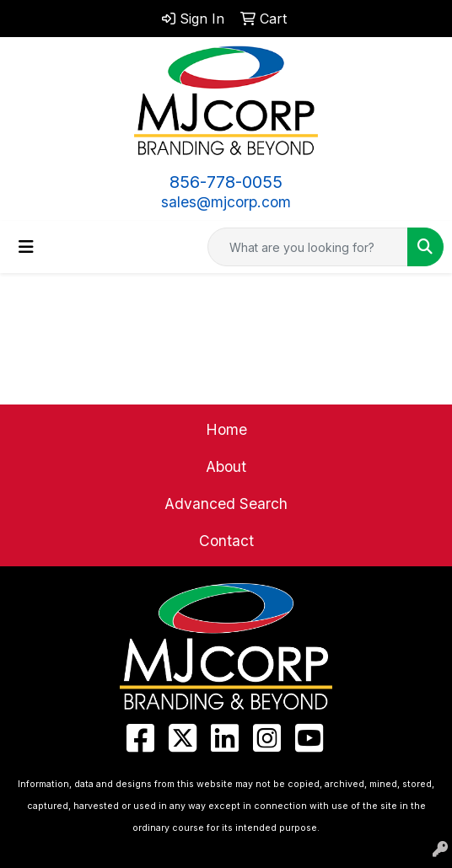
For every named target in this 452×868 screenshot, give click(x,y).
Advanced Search (226, 504)
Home (226, 429)
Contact (226, 541)
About (226, 466)
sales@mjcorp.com (226, 202)
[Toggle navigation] (26, 247)
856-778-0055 (226, 182)
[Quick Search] (308, 247)
